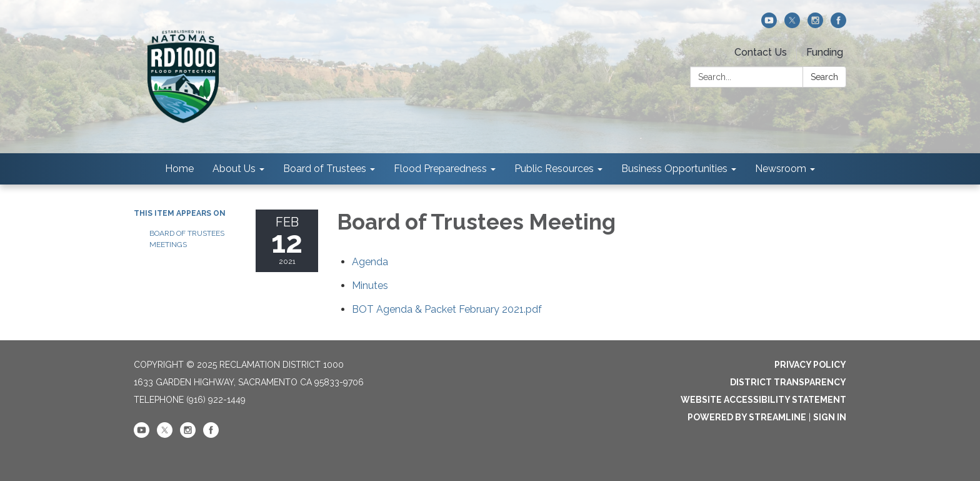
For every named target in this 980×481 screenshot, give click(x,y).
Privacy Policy (810, 365)
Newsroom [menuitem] (781, 169)
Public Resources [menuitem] (554, 169)
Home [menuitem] (179, 169)
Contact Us (761, 52)
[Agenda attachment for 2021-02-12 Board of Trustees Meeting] (370, 262)
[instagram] (815, 25)
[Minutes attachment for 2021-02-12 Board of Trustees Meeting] (370, 286)
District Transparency (788, 382)
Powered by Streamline (747, 417)
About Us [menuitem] (234, 169)
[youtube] (769, 25)
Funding (825, 52)
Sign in (830, 417)
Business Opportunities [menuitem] (674, 169)
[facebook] (838, 25)
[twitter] (792, 25)
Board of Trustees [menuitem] (325, 169)
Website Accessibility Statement (763, 400)
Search (824, 77)
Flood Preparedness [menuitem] (440, 169)
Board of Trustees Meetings (187, 239)
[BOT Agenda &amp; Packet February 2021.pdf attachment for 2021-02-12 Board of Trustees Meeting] (447, 309)
